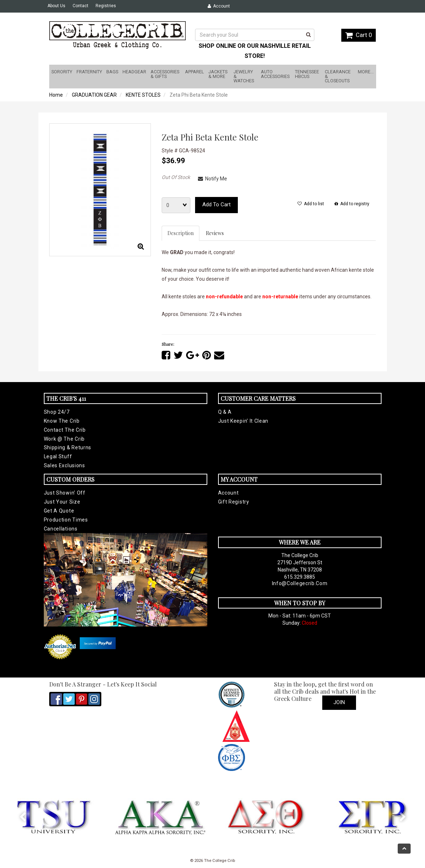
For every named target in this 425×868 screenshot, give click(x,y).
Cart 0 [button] (359, 35)
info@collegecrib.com (300, 583)
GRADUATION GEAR (94, 95)
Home (56, 95)
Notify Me (212, 179)
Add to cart (216, 205)
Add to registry (352, 204)
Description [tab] (181, 233)
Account (219, 6)
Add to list (311, 204)
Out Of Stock (176, 177)
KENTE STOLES (143, 95)
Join (339, 702)
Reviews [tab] (215, 233)
